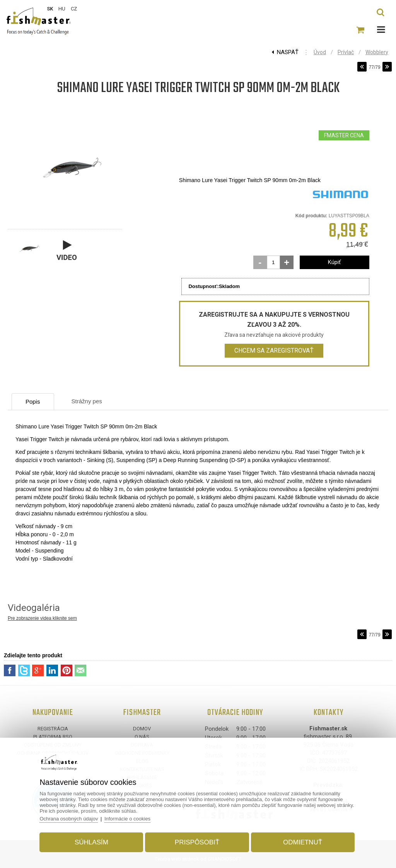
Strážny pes (87, 401)
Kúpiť (334, 262)
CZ (74, 9)
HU (62, 9)
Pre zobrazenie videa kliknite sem (42, 618)
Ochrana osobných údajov (69, 819)
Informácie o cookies (127, 819)
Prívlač (346, 52)
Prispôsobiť (197, 842)
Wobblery (377, 52)
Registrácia (53, 729)
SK (50, 9)
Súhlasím (91, 842)
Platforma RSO (53, 737)
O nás (142, 737)
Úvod (320, 52)
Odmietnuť (303, 842)
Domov (142, 729)
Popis (33, 402)
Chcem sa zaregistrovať (274, 350)
